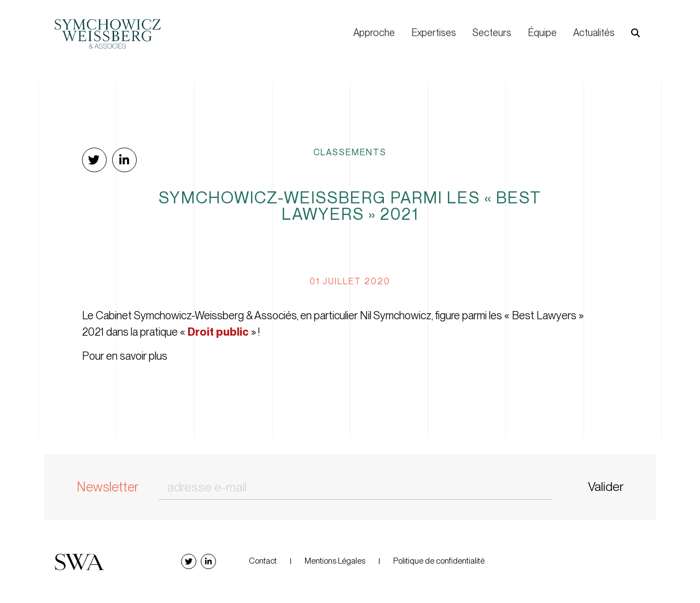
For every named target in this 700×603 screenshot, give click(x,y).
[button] (635, 33)
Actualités (594, 33)
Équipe (542, 33)
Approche (374, 33)
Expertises (434, 33)
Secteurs (492, 33)
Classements (350, 152)
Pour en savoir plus (125, 356)
